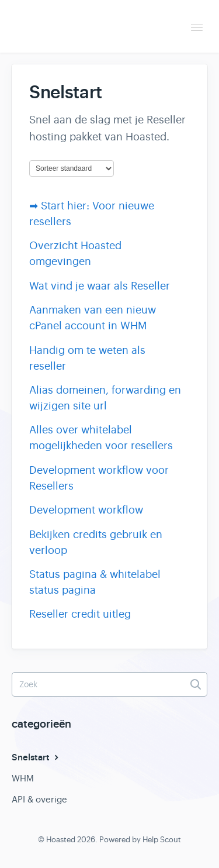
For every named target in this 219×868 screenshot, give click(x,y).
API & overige (39, 799)
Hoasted (61, 840)
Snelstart (36, 757)
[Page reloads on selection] (72, 168)
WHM (23, 778)
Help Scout (162, 840)
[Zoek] (109, 684)
